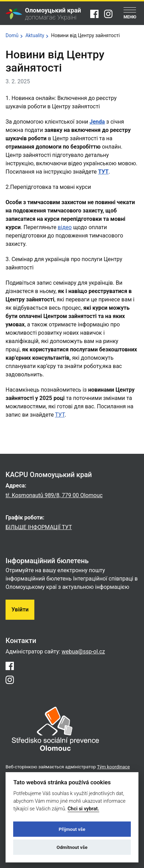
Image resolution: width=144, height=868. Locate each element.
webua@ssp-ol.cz (83, 652)
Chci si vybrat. (83, 809)
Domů (12, 35)
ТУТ (103, 172)
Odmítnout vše (72, 847)
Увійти (20, 610)
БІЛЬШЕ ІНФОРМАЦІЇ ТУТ (39, 527)
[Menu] (130, 14)
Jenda (97, 122)
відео (65, 227)
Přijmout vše (72, 829)
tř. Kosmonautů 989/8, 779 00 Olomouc (54, 495)
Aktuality (35, 35)
